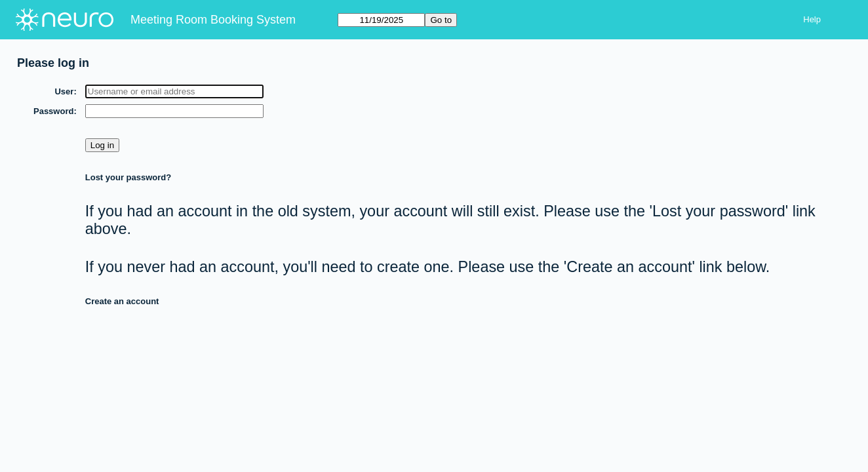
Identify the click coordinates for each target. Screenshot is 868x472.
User (64, 91)
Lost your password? (128, 177)
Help (812, 19)
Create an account (122, 301)
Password (53, 111)
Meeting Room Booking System (213, 20)
